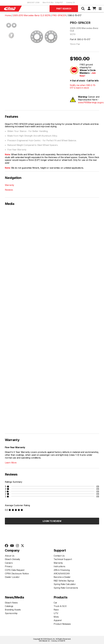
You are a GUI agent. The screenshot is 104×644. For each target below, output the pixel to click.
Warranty (9, 185)
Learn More (11, 463)
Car (55, 603)
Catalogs (9, 606)
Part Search (64, 9)
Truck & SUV (60, 606)
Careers (9, 563)
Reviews (9, 190)
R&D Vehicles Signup (64, 581)
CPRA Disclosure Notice (17, 574)
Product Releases (62, 624)
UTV (56, 613)
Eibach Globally (12, 559)
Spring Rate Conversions (66, 588)
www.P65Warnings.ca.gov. (91, 102)
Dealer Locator (12, 577)
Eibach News (11, 603)
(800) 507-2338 (33, 2)
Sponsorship (11, 613)
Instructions (59, 566)
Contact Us (59, 556)
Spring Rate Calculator (65, 584)
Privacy (9, 566)
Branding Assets (13, 610)
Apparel (58, 620)
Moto (56, 617)
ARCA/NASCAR (62, 574)
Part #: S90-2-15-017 (80, 39)
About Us (10, 556)
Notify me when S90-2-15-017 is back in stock (83, 86)
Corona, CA (70, 2)
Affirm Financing (62, 570)
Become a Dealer (62, 577)
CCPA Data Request (15, 570)
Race (56, 610)
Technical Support (63, 559)
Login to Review (52, 521)
